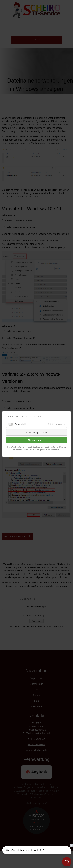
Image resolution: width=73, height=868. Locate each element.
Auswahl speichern (36, 432)
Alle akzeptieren (36, 440)
